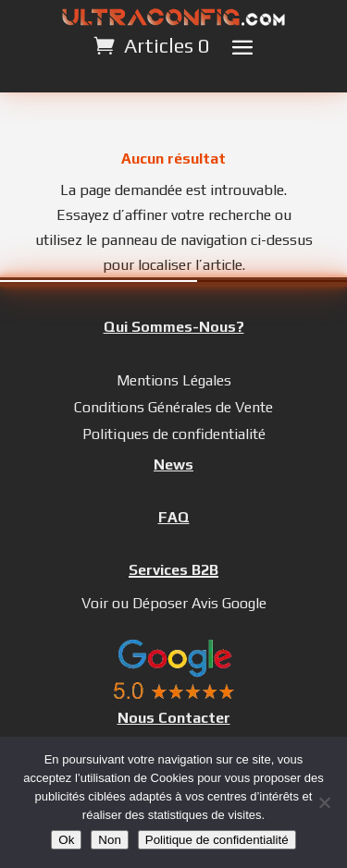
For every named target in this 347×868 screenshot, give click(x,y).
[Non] (324, 802)
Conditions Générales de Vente (173, 407)
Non (109, 840)
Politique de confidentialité (217, 840)
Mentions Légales (174, 380)
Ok (66, 840)
